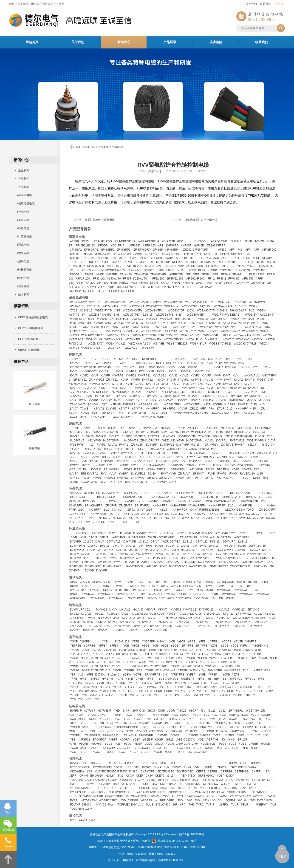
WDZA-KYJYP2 (230, 331)
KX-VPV (153, 501)
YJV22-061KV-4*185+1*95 (148, 614)
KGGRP (142, 715)
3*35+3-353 (122, 642)
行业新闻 (22, 179)
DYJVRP (75, 542)
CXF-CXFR (148, 772)
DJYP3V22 (88, 562)
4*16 (267, 670)
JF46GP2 (76, 250)
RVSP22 (101, 436)
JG (223, 740)
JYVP (83, 537)
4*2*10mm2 (207, 537)
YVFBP (191, 675)
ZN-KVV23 (165, 622)
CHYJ (162, 792)
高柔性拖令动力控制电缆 (100, 220)
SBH (270, 780)
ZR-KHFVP (141, 274)
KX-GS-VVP (200, 514)
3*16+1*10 (86, 311)
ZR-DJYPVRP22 (240, 566)
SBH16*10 (258, 780)
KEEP (227, 335)
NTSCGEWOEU (80, 767)
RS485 (210, 469)
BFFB (201, 258)
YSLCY (252, 445)
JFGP (205, 274)
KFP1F (165, 283)
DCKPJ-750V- (145, 363)
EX (149, 518)
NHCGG (159, 727)
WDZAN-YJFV (154, 311)
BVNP (158, 767)
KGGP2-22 (145, 404)
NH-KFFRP (153, 409)
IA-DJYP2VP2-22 (228, 562)
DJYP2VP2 (199, 546)
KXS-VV (114, 501)
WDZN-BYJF (198, 344)
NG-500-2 (79, 266)
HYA (73, 820)
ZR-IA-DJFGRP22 (258, 558)
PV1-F (211, 796)
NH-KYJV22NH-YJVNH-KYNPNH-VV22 (101, 270)
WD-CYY (228, 339)
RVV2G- (75, 763)
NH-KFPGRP (161, 715)
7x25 (195, 359)
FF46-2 (237, 274)
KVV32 (173, 376)
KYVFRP (231, 367)
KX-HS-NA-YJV (159, 497)
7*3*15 (152, 533)
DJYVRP (151, 445)
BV (158, 582)
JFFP (196, 274)
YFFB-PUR (187, 650)
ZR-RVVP (184, 474)
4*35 (158, 670)
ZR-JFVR (111, 506)
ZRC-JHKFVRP (174, 266)
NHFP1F (236, 241)
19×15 (144, 727)
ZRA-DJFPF (210, 428)
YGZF (241, 266)
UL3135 (176, 723)
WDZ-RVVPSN (256, 441)
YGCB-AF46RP (139, 723)
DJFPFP (161, 287)
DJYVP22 (100, 558)
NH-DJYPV (82, 533)
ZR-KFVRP (152, 254)
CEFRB (201, 772)
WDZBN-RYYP (226, 457)
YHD (117, 711)
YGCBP (101, 662)
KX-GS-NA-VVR (240, 493)
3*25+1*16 (239, 302)
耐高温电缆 (24, 195)
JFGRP (217, 465)
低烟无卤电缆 (25, 204)
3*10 (161, 335)
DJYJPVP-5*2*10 (225, 533)
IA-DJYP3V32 (198, 566)
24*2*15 (131, 546)
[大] (150, 171)
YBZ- (122, 691)
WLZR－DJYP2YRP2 (162, 537)
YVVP (113, 474)
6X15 (117, 400)
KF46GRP (172, 250)
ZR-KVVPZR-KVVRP (160, 478)
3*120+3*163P (137, 650)
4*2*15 (140, 558)
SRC (129, 767)
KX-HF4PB (245, 506)
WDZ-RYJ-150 (141, 327)
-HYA (167, 590)
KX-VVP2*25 (98, 514)
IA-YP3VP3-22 (150, 550)
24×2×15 (100, 554)
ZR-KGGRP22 (100, 392)
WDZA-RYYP (104, 311)
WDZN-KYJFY (152, 339)
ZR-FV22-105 (175, 279)
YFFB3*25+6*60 (80, 788)
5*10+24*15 (163, 654)
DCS (150, 461)
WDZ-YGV (253, 711)
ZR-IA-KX (99, 522)
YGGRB (129, 670)
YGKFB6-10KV (247, 658)
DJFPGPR (128, 291)
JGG (129, 715)
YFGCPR (146, 457)
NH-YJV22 (104, 618)
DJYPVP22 (113, 542)
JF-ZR (248, 241)
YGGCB (75, 727)
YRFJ (118, 449)
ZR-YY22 (112, 380)
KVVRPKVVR (88, 371)
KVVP (161, 367)
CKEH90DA (193, 784)
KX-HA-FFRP (178, 506)
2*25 (241, 363)
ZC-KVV (93, 404)
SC (111, 514)
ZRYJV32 (253, 610)
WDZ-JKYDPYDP (123, 417)
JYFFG (223, 805)
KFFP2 (140, 432)
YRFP (123, 788)
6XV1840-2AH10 (141, 590)
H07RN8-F (104, 711)
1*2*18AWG (224, 590)
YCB (105, 642)
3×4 (193, 384)
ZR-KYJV (235, 388)
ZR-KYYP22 (96, 380)
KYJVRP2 (127, 432)
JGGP (161, 711)
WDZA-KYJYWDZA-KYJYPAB (237, 323)
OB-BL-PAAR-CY (154, 465)
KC (137, 518)
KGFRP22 (192, 262)
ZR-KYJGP (237, 731)
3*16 (153, 335)
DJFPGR (89, 291)
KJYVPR (124, 409)
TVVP (187, 695)
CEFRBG (226, 772)
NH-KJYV (83, 392)
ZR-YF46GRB (244, 687)
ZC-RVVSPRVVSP (233, 445)
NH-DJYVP (167, 533)
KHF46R (199, 246)
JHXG (151, 711)
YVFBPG (191, 654)
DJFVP (104, 537)
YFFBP (103, 646)
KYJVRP (223, 396)
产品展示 (170, 42)
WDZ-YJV (114, 348)
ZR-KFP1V (212, 445)
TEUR (245, 805)
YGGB (191, 642)
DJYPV (179, 457)
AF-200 (90, 283)
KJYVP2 (99, 409)
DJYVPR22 (138, 474)
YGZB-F (147, 740)
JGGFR (198, 748)
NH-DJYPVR (99, 533)
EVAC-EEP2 (225, 796)
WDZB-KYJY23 (91, 348)
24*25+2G (110, 650)
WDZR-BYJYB (165, 315)
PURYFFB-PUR (159, 650)
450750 (99, 396)
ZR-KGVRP (146, 735)
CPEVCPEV (178, 469)
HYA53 (188, 582)
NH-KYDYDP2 (111, 457)
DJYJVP (208, 533)
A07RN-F (90, 711)
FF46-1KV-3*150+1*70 (107, 279)
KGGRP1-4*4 (160, 723)
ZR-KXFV (104, 518)
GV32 (222, 711)
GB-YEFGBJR (225, 582)
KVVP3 (250, 380)
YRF (115, 788)
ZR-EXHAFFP (249, 501)
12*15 (165, 323)
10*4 (249, 359)
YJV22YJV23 (123, 626)
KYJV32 (208, 380)
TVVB (141, 687)
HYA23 (132, 586)
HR (175, 805)
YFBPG (247, 654)
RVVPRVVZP (187, 436)
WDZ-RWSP (78, 445)
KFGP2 (100, 465)
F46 (240, 250)
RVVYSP (234, 453)
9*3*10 (165, 550)
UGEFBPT (188, 679)
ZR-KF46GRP (142, 250)
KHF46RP (172, 246)
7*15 (187, 302)
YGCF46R (226, 270)
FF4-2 (211, 279)
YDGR (138, 744)
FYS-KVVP (98, 417)
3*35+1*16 (122, 319)
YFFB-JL (250, 679)
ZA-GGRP (123, 748)
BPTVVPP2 (167, 800)
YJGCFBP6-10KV (81, 809)
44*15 (260, 262)
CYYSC (75, 478)
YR (100, 788)
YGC (175, 715)
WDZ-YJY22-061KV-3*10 (146, 302)
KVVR (107, 363)
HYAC (177, 582)
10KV (163, 788)
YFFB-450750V (96, 675)
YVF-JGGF (160, 719)
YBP (227, 654)
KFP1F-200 (269, 250)
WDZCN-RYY (78, 302)
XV (195, 788)
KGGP (74, 417)
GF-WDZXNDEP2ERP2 (232, 792)
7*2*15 (182, 533)
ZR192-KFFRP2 (157, 432)
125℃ (190, 311)
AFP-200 (103, 283)
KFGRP (267, 258)
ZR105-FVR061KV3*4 (97, 254)
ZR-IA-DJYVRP (150, 441)
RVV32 (102, 453)
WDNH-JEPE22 (201, 432)
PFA (211, 409)
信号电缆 (22, 286)
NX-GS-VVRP (133, 493)
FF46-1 (226, 274)
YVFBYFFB (177, 675)
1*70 (195, 744)
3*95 (117, 315)
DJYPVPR (140, 533)
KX (114, 510)
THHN (208, 767)
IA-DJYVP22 (241, 537)
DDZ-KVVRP (95, 323)
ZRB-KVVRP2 (89, 474)
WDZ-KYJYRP (113, 339)
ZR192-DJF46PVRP (196, 250)
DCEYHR (171, 331)
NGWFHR (243, 780)
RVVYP (94, 457)
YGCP (246, 478)
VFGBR (105, 658)
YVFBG (75, 650)
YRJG (97, 449)
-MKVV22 (101, 610)
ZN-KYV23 (262, 622)
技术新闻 (22, 294)
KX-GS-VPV (236, 514)
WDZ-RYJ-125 (121, 327)
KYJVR (246, 367)
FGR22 (124, 283)
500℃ (134, 258)
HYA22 (154, 586)
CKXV (130, 776)
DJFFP (113, 554)
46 (216, 254)
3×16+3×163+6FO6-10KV (101, 780)
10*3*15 (215, 542)
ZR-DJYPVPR (189, 537)
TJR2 (238, 784)
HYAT (166, 582)
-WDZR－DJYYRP (118, 335)
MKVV (113, 610)
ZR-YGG (172, 727)
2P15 (123, 428)
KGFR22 (119, 359)
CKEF (140, 776)
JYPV (165, 796)
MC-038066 (228, 428)
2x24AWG (200, 453)
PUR (154, 763)
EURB (158, 691)
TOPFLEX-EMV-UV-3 (130, 805)
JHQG (92, 715)
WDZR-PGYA (257, 302)
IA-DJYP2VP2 (137, 537)
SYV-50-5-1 (155, 594)
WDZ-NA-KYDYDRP (229, 558)
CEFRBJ (213, 772)
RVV (75, 359)
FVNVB (177, 767)
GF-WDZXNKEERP (91, 796)
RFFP (181, 428)
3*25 (124, 306)
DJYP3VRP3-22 (80, 610)
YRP (107, 788)
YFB (256, 695)
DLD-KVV (137, 319)
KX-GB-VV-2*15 (165, 493)
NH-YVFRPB (232, 670)
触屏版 (279, 4)
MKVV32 (138, 610)
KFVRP (212, 270)
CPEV (74, 582)
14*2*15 (205, 306)
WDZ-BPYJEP (196, 315)
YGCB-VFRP (116, 662)
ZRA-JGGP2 (143, 748)
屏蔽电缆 (22, 220)
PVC (146, 763)
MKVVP (252, 400)
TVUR (235, 805)
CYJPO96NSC (98, 792)
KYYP (74, 461)
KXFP (150, 371)
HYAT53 (178, 590)
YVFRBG (211, 695)
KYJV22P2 (105, 367)
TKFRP (93, 262)
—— (94, 331)
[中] (154, 171)
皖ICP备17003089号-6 (172, 860)
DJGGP (255, 550)
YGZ (215, 715)
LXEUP (112, 763)
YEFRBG (76, 646)
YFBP (257, 654)
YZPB (214, 646)
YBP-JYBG (188, 776)
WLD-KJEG (200, 302)
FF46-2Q (234, 279)
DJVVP (93, 537)
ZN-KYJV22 (203, 622)
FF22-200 (158, 279)
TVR (191, 805)
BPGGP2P (100, 740)
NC (167, 518)
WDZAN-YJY (105, 319)
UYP (88, 432)
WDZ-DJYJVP (253, 327)
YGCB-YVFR (239, 646)
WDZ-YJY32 (140, 335)
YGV (80, 715)
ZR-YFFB (188, 646)
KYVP (83, 461)
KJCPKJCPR (225, 478)
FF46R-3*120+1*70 (135, 279)
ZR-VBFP (204, 436)
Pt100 (176, 453)
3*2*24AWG (88, 594)
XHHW (233, 763)
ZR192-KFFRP (216, 246)
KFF (199, 254)
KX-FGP (158, 514)
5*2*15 (113, 558)
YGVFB (238, 642)
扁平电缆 (22, 261)
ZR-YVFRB (113, 654)
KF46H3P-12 (224, 432)
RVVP (211, 474)
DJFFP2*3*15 (257, 546)
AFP (248, 250)
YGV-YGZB (243, 270)
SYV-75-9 (170, 594)
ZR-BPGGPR (174, 731)
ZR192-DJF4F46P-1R (239, 436)
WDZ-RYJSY (89, 800)
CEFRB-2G (242, 772)
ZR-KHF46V (236, 400)
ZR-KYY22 (80, 380)
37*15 (165, 384)
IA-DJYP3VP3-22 (252, 562)
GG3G (159, 744)
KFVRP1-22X (153, 266)
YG (209, 258)
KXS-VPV (89, 501)
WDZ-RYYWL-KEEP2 (226, 315)
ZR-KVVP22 (111, 469)
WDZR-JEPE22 (179, 432)
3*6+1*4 (222, 311)
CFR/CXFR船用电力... (32, 328)
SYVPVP (119, 586)
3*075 (85, 241)
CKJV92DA (77, 772)
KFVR (192, 270)
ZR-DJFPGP (160, 748)
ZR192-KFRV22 (199, 449)
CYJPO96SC (78, 792)
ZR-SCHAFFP (268, 510)
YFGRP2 (229, 465)
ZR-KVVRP (109, 413)
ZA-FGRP (109, 748)
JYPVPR (191, 465)
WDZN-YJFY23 (173, 339)
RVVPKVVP (168, 474)
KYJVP (223, 363)
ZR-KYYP (249, 453)
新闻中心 (124, 42)
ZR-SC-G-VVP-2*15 (140, 510)
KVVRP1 (222, 441)
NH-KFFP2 (168, 409)
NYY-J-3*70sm (105, 805)
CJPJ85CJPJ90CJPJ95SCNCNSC (116, 772)
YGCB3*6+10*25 (207, 687)
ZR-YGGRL (236, 711)
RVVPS (75, 436)
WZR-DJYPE (189, 306)
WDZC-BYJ (137, 306)
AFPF (79, 283)
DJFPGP (75, 291)
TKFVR (127, 262)
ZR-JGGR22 (93, 735)
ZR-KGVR (130, 735)
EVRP (74, 800)
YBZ (224, 679)
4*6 (266, 646)
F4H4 (180, 270)
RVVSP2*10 (247, 474)
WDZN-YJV (77, 306)
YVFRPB (227, 691)
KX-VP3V (131, 501)
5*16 (85, 727)
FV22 (134, 283)
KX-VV (182, 501)
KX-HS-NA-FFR (80, 497)
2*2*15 (145, 514)
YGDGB (133, 800)
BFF (193, 258)
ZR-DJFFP (194, 428)
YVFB (202, 675)
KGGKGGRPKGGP (126, 727)
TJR (145, 784)
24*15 (173, 482)
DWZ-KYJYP (179, 323)
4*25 (213, 719)
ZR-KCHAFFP (93, 506)
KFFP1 (176, 283)
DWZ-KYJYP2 (198, 323)
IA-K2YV (208, 550)
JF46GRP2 (123, 250)
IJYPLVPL (107, 461)
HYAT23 (209, 582)
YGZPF (252, 266)
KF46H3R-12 (242, 432)
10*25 (238, 359)
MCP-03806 (245, 428)
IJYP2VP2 (139, 461)
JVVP (73, 537)
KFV (119, 266)
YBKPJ (74, 654)
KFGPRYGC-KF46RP (175, 392)
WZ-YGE (158, 344)
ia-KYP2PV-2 (252, 376)
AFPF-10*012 (219, 241)
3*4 (84, 315)
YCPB (226, 675)
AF (115, 258)
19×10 (139, 384)
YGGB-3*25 (208, 744)
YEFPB (77, 683)
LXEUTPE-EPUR (94, 763)
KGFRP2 (178, 262)
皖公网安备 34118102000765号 (174, 841)
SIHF (126, 711)
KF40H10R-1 (233, 392)
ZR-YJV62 (76, 618)
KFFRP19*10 (227, 262)
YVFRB (215, 691)
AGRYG (234, 715)
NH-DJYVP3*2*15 (235, 546)
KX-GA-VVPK (204, 518)
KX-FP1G (171, 514)
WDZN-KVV (239, 319)
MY (72, 432)
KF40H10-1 (149, 359)
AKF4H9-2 (259, 432)
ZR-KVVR (136, 388)
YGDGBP (146, 800)
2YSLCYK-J (163, 805)
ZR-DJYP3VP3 (199, 558)
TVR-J (210, 805)
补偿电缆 (22, 228)
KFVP (127, 266)
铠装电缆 (22, 253)
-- (233, 266)
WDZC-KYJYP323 (245, 344)
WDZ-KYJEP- (172, 404)
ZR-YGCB (226, 687)
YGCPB (85, 642)
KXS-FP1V (230, 497)
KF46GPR (131, 457)
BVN (167, 767)
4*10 (91, 445)
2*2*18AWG (241, 590)
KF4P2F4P (168, 241)
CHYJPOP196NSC (144, 792)
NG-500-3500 (95, 266)
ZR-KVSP (137, 445)
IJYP (236, 461)
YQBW (127, 675)
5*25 (91, 319)
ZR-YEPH (223, 469)
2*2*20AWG (263, 594)
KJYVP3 (111, 409)
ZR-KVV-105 (78, 404)
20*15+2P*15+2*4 (92, 654)
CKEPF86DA (168, 784)
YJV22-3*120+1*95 (190, 614)
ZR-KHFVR (89, 287)
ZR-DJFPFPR (143, 453)
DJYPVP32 (222, 626)
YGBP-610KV (225, 776)
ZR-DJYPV (260, 566)
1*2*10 (203, 465)
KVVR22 (147, 380)
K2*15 (163, 510)
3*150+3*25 (192, 731)
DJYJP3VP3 (78, 546)
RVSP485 (88, 436)
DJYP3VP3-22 (112, 566)
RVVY (83, 457)
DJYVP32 (256, 626)
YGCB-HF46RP (136, 662)
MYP (79, 432)
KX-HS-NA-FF (266, 493)
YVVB (100, 683)
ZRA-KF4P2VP (103, 241)
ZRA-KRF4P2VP (125, 241)
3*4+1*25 (151, 319)
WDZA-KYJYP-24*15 (247, 335)
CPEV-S (85, 582)
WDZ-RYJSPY (108, 800)
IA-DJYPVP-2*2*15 (178, 546)
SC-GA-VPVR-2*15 (82, 493)
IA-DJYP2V (224, 537)
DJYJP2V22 (104, 562)
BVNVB (147, 767)
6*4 (165, 675)
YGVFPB (251, 642)
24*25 (143, 413)
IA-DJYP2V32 (135, 566)
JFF (188, 274)
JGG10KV (201, 752)
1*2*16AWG (166, 598)
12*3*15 (148, 315)
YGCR (85, 723)
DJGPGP (268, 550)
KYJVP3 (196, 380)
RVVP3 (101, 445)
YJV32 (171, 614)
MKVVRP (264, 400)
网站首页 (32, 42)
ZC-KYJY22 (178, 359)
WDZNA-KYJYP (223, 306)
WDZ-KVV (131, 348)
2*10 (269, 436)
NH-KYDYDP (238, 311)
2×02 (199, 283)
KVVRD (89, 683)
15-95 (189, 800)
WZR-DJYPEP (131, 315)
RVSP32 (140, 436)
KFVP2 (138, 266)
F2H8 (160, 270)
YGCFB (83, 744)
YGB (89, 699)
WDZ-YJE (224, 302)
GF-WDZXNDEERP (203, 792)
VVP (87, 428)
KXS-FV (251, 497)
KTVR (221, 409)
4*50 (174, 650)
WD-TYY (257, 339)
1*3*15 (113, 533)
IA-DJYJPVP (111, 441)
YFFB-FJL (236, 679)
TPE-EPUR (126, 763)
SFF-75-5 (200, 594)
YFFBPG (216, 654)
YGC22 (99, 614)
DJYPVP (126, 533)
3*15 (212, 302)
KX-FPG (184, 514)
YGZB (94, 658)
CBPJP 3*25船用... (30, 350)
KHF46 (225, 254)
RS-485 (187, 453)
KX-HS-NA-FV (106, 497)
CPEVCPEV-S (101, 582)
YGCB (74, 642)
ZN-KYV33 (77, 626)
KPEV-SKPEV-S (107, 428)
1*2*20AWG (183, 598)
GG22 (170, 740)
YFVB (110, 683)
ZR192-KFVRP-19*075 (128, 254)
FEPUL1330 (256, 274)
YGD (123, 800)
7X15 (139, 400)
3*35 (120, 776)
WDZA (190, 339)
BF (186, 258)
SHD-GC (145, 788)
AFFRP (75, 241)
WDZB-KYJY (154, 306)
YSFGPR (156, 258)
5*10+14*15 (129, 654)
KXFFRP (221, 518)
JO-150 (216, 800)
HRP (182, 805)
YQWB (137, 675)
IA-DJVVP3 (131, 441)
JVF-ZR (259, 241)
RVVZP (246, 461)
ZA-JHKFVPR (195, 266)
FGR (114, 283)
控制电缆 (118, 147)
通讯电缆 (22, 245)
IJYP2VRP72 (177, 461)
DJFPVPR (147, 287)
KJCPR (217, 404)
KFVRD (120, 683)
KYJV (161, 380)
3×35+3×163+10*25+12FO (239, 788)
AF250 (222, 250)
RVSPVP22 (237, 441)
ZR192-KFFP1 (171, 254)
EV (120, 482)
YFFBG (203, 654)
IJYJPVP (162, 461)
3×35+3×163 (177, 788)
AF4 (161, 246)
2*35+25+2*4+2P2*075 (249, 796)
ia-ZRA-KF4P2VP (148, 241)
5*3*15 (159, 546)
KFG (237, 258)
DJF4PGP (206, 287)
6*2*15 (195, 445)
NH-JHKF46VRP (127, 287)
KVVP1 (209, 441)
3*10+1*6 (240, 306)
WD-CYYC (243, 339)
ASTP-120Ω (77, 598)
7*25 (133, 367)
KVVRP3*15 (175, 465)
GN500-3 (200, 241)
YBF (73, 675)
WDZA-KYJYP (206, 311)
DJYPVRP (182, 445)
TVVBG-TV (131, 331)
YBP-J (236, 654)
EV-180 (271, 796)
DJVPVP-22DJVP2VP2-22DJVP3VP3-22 (241, 554)
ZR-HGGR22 (111, 735)
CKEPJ (160, 776)
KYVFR (218, 367)
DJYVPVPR (225, 550)
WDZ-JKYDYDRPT (154, 417)
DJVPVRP (229, 542)
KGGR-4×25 (103, 727)
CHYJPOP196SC (120, 792)
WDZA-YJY (171, 306)
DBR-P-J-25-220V (124, 784)
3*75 (199, 650)
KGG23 (75, 465)
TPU (172, 763)
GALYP (111, 776)
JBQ (141, 367)
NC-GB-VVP (207, 493)
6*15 (113, 691)
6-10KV (162, 642)
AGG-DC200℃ (186, 740)
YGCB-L (146, 752)
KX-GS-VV (253, 514)
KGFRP (165, 262)
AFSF (209, 283)
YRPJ (88, 449)
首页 (78, 147)
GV (203, 711)
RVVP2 (112, 445)
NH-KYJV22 (251, 388)
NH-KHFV (242, 409)
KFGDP (103, 246)
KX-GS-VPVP (218, 514)
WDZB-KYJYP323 (220, 344)
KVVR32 (127, 453)
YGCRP (194, 711)
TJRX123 (250, 784)
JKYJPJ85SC (166, 772)
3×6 (200, 384)
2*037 (272, 441)
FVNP (188, 767)
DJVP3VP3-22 (204, 554)
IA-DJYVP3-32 (178, 566)
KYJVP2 (212, 363)
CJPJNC (226, 784)
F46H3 (170, 270)
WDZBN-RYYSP (248, 457)
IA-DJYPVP (94, 441)
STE (136, 767)
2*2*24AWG (116, 598)
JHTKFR (187, 287)
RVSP (180, 478)
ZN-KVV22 (144, 622)
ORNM (84, 776)
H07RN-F (76, 711)
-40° (98, 363)
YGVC (222, 719)
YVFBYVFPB (155, 658)
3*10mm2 (114, 675)
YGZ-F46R (257, 719)
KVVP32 (75, 453)
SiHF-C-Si (139, 711)
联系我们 (266, 4)
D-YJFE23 (211, 339)
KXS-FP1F (207, 497)
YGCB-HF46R (85, 662)
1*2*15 (82, 469)
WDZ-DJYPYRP (170, 319)
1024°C (91, 518)
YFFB (136, 642)
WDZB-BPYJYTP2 (100, 315)
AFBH (228, 283)
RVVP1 (123, 445)
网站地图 (129, 860)
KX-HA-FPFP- (197, 506)
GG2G (148, 744)
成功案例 (216, 42)
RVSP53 (127, 436)
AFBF (226, 266)
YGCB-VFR (182, 683)
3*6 (176, 335)
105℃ (104, 404)
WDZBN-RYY (206, 457)
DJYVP (260, 436)
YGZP (236, 469)
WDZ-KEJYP (122, 323)
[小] (159, 171)
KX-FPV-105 (131, 514)
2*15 (81, 323)
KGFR (154, 262)
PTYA (190, 590)
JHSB (140, 679)
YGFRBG (89, 646)
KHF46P (186, 246)
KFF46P (116, 404)
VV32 (92, 618)
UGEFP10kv (263, 428)
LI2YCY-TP (169, 436)
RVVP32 (114, 453)
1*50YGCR (183, 744)
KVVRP (192, 367)
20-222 (118, 767)
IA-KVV (137, 392)
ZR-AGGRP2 (245, 465)
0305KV (92, 546)
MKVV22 (125, 610)
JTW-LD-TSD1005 (260, 800)
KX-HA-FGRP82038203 (205, 510)
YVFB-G (133, 683)
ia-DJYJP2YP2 (157, 558)
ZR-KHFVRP (158, 274)
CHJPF (256, 772)
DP (143, 594)
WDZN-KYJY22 (116, 344)
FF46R (89, 274)
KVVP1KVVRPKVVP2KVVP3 (191, 413)
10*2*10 (243, 533)
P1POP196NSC (178, 792)
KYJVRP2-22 (253, 396)
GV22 (212, 711)
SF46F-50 (185, 594)
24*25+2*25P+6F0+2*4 (96, 670)
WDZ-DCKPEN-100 (106, 432)
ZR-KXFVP (119, 518)
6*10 (270, 687)
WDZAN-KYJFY (133, 311)
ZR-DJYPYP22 (178, 558)
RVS (140, 582)
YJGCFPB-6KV (79, 691)
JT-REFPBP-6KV (158, 780)
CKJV (149, 776)
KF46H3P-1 (199, 392)
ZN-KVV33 (184, 622)
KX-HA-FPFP (217, 506)
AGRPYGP (176, 274)
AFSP (144, 258)
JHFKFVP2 (212, 266)
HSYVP (218, 436)
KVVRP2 (118, 376)
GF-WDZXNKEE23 (117, 796)
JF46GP (158, 250)
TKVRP (105, 262)
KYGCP (167, 457)
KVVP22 (131, 371)
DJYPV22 (201, 542)
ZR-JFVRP (126, 506)
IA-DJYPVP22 (207, 562)
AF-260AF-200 (195, 279)
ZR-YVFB (201, 646)
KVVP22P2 (223, 461)
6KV (155, 788)
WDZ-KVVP (211, 335)
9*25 (256, 367)
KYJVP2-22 (166, 400)
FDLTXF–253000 (81, 805)
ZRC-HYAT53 (102, 586)
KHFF (100, 274)
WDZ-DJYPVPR (141, 554)
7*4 (121, 413)
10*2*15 (88, 542)
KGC (157, 457)
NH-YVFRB (215, 670)
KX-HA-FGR (180, 510)
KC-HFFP (95, 510)
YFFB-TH (107, 679)
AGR (216, 258)
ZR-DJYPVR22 (219, 566)
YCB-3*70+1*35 (168, 679)
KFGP (256, 258)
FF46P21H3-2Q (85, 246)
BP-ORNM (97, 776)
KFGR (246, 258)
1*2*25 (111, 522)
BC (131, 518)
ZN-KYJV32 (243, 622)
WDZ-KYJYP (94, 339)
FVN (196, 767)
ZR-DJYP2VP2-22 (183, 550)
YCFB (122, 650)
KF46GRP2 (91, 250)
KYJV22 (222, 388)
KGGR (196, 715)
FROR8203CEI (103, 767)
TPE (84, 359)
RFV (180, 241)
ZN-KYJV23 (223, 622)
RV (150, 582)
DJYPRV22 (167, 445)
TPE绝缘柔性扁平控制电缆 (201, 220)
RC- (118, 514)
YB (209, 679)
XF (189, 788)
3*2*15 (187, 319)
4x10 (123, 363)
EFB (131, 691)
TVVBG (151, 687)
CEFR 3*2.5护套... (29, 339)
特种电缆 (22, 278)
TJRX (154, 784)
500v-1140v (202, 800)
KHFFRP (111, 274)
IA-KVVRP (152, 392)
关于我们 (251, 4)
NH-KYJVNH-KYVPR (141, 270)
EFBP (139, 691)
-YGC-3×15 (183, 748)
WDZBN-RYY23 (115, 302)
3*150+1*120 (212, 614)
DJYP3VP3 (145, 546)
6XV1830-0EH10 (204, 598)
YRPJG (108, 449)
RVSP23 (114, 436)
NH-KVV (165, 396)
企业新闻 (22, 170)
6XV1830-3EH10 (126, 594)
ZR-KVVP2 (138, 478)
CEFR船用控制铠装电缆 (33, 317)
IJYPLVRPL (123, 461)
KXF (142, 371)
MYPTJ (209, 478)
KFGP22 (85, 740)
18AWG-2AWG (194, 796)
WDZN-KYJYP (173, 302)
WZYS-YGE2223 (177, 344)
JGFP (215, 274)
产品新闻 (104, 147)
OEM (158, 683)
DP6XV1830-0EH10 (115, 590)
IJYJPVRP (194, 461)
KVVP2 (84, 376)
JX (155, 518)
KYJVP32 (76, 367)
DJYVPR (118, 546)
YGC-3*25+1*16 (117, 723)
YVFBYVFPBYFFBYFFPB (98, 695)
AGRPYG (212, 740)
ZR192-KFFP (199, 409)
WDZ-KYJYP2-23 (151, 331)
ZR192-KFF (158, 449)
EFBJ (149, 691)
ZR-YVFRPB (153, 675)
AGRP (169, 258)
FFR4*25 (188, 254)
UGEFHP (262, 805)
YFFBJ (214, 642)
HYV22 (143, 586)
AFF (232, 250)
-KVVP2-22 (214, 359)
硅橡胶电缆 (24, 270)
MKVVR (151, 610)
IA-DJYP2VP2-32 (156, 566)
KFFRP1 (188, 283)
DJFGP (101, 291)
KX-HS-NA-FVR (132, 497)
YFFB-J (129, 687)
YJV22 (124, 614)
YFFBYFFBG (183, 687)
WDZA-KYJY (250, 331)
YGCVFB (96, 744)
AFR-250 (135, 246)
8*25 (94, 413)
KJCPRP (230, 404)
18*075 (86, 465)
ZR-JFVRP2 (142, 506)
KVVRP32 (89, 453)
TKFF (73, 262)
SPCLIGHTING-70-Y (244, 767)
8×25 (237, 723)
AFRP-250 (149, 246)
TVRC (200, 805)
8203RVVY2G (220, 413)
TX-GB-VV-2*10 (186, 493)
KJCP (207, 404)
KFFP (208, 254)
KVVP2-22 (159, 376)
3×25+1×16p (197, 670)
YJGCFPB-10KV (210, 788)
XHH (243, 763)
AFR (257, 250)
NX (120, 510)
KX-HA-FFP (160, 506)
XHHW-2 (256, 763)
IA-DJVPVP (77, 441)
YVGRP (123, 474)
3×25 (92, 302)
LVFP (267, 367)
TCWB (84, 409)
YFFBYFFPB (174, 658)
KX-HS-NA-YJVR (182, 497)
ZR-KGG (142, 731)
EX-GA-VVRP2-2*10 (109, 493)
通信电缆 (34, 404)
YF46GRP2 (107, 250)
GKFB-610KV (206, 776)
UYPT (198, 478)
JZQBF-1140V (233, 800)
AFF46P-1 (164, 453)
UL (248, 254)
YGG (223, 715)
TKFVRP (140, 262)
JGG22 (209, 748)
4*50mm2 (169, 670)
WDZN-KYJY (96, 344)
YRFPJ (128, 449)
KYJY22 (75, 363)
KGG (245, 715)
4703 (180, 796)
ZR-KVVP (167, 428)
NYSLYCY (268, 445)
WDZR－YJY (188, 331)
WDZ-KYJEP (111, 306)
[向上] (282, 854)
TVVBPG (164, 687)
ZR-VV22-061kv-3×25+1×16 (183, 618)
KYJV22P (90, 367)
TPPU (229, 780)
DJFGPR (113, 291)
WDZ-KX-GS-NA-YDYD (221, 501)
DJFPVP (173, 287)
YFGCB (117, 658)
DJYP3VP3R (93, 566)
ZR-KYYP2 (264, 453)
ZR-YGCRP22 (120, 392)
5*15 (212, 323)
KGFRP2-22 (208, 262)
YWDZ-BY (251, 315)
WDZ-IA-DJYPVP (173, 441)
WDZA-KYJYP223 (92, 335)
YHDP (254, 748)
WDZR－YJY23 (208, 331)
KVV (152, 367)
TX (161, 518)
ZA (203, 359)
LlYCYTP (154, 436)
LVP (73, 784)
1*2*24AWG (105, 594)
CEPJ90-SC (211, 784)
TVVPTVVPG (113, 331)
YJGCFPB (148, 642)
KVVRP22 (144, 376)
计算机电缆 (24, 237)
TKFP (83, 262)
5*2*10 (152, 474)
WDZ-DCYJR (176, 311)
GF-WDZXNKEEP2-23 (145, 796)
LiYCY (74, 409)
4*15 (253, 409)
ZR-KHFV (126, 274)
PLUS (150, 805)
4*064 (157, 590)
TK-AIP (75, 428)
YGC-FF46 (117, 246)
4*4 (228, 359)
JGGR (171, 711)
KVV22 (171, 367)
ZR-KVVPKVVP (148, 428)
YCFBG (97, 650)
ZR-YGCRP (261, 461)
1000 (110, 266)
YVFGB (175, 735)
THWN (222, 767)
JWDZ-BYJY (267, 315)
